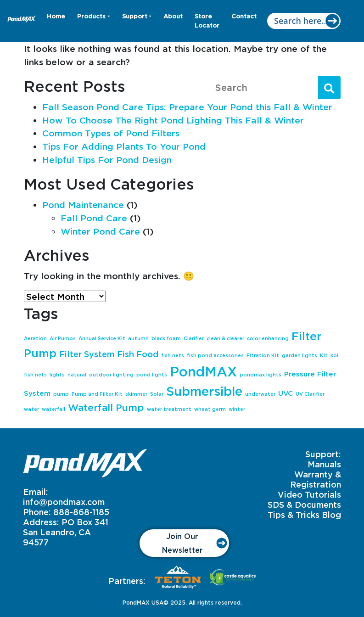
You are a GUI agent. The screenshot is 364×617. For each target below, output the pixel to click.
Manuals (324, 464)
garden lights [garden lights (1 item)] (300, 355)
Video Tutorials (309, 494)
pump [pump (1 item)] (61, 394)
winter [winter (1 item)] (237, 409)
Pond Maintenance (83, 205)
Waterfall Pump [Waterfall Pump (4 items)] (106, 407)
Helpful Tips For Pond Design (107, 160)
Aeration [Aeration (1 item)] (35, 338)
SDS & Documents (304, 505)
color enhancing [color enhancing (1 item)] (268, 338)
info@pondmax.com (64, 502)
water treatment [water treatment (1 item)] (169, 409)
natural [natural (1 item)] (77, 375)
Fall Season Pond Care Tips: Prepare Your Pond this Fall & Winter (187, 107)
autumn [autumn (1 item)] (138, 338)
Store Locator (207, 21)
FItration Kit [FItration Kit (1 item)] (263, 355)
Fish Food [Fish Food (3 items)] (138, 354)
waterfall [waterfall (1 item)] (53, 409)
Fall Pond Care (94, 218)
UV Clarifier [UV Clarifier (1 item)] (310, 394)
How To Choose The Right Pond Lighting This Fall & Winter (173, 120)
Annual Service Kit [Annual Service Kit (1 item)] (102, 338)
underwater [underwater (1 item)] (260, 394)
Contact (244, 16)
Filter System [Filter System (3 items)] (87, 354)
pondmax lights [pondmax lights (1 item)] (260, 375)
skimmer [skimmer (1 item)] (136, 394)
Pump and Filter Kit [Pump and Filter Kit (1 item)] (97, 394)
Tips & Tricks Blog (304, 515)
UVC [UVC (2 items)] (286, 393)
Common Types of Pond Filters (111, 133)
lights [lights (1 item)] (57, 375)
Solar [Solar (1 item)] (157, 394)
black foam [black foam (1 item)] (166, 338)
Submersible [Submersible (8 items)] (204, 391)
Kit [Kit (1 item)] (324, 355)
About (173, 16)
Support (135, 16)
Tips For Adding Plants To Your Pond (124, 146)
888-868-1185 (81, 512)
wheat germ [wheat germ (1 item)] (210, 409)
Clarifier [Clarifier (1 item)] (194, 338)
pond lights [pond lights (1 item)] (152, 375)
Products (91, 16)
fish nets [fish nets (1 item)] (173, 355)
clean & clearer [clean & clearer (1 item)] (225, 338)
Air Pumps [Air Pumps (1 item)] (63, 338)
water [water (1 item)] (31, 409)
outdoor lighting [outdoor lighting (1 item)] (111, 375)
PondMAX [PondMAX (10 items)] (203, 371)
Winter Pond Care (100, 231)
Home (56, 16)
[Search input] (304, 21)
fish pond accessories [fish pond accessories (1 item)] (215, 355)
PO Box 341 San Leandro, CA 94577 (66, 532)
